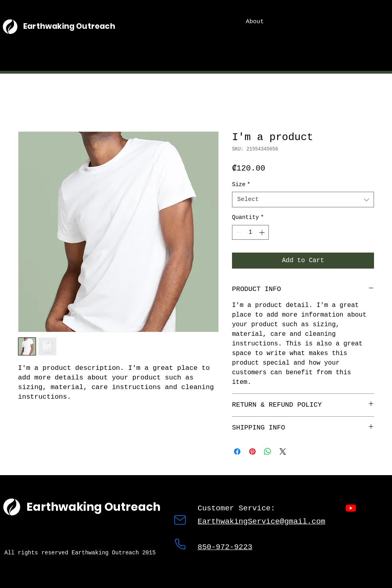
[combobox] (303, 200)
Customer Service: (239, 508)
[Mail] (180, 520)
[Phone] (180, 544)
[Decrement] (238, 232)
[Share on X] (283, 452)
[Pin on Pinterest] (252, 452)
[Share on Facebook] (237, 452)
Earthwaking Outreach (69, 26)
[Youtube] (351, 508)
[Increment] (263, 232)
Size (241, 185)
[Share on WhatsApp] (268, 452)
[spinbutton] (250, 232)
